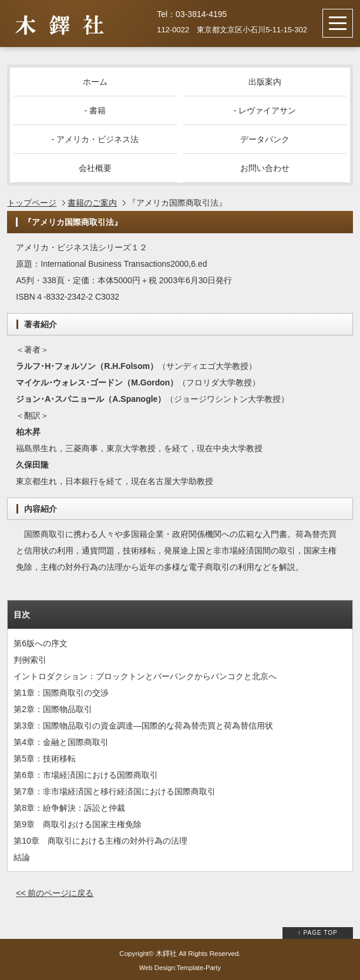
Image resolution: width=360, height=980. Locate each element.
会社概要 (95, 168)
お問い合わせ (265, 168)
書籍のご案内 (92, 203)
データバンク (265, 139)
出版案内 (265, 82)
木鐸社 (166, 953)
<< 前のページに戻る (55, 893)
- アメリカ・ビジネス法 (95, 139)
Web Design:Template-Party (180, 968)
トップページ (32, 203)
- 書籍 (95, 110)
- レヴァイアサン (265, 110)
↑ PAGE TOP (318, 933)
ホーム (95, 82)
